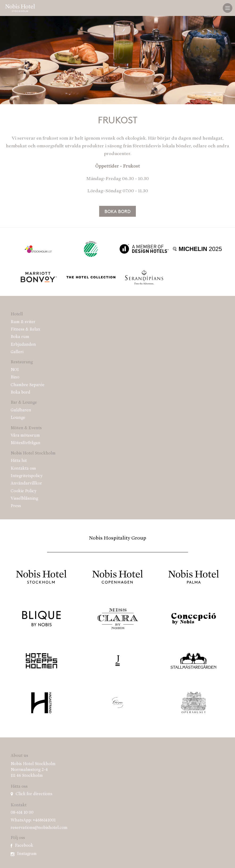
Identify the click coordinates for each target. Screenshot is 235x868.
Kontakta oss (23, 469)
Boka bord (117, 211)
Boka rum (20, 337)
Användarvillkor (26, 483)
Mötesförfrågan (26, 443)
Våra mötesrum (25, 436)
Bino (15, 377)
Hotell (17, 314)
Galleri (17, 352)
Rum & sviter (23, 322)
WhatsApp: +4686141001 (33, 820)
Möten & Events (26, 428)
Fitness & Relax (26, 329)
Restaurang (22, 362)
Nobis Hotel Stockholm (33, 453)
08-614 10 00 (22, 813)
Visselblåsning (24, 499)
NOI (15, 370)
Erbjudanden (23, 345)
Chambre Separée (28, 385)
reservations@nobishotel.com (39, 828)
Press (16, 506)
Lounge (18, 418)
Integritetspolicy (27, 476)
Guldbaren (21, 410)
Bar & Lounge (24, 403)
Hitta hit (19, 461)
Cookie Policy (24, 491)
